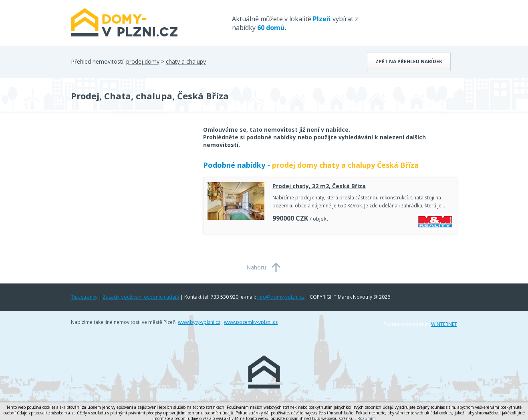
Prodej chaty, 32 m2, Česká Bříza (319, 186)
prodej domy (143, 61)
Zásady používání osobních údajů (141, 297)
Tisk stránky (84, 297)
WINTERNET (444, 324)
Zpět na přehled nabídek (409, 61)
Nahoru (256, 267)
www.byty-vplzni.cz (199, 322)
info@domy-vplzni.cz (281, 297)
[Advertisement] (131, 190)
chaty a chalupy (186, 61)
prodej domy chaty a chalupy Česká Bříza (345, 165)
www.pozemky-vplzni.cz (251, 322)
